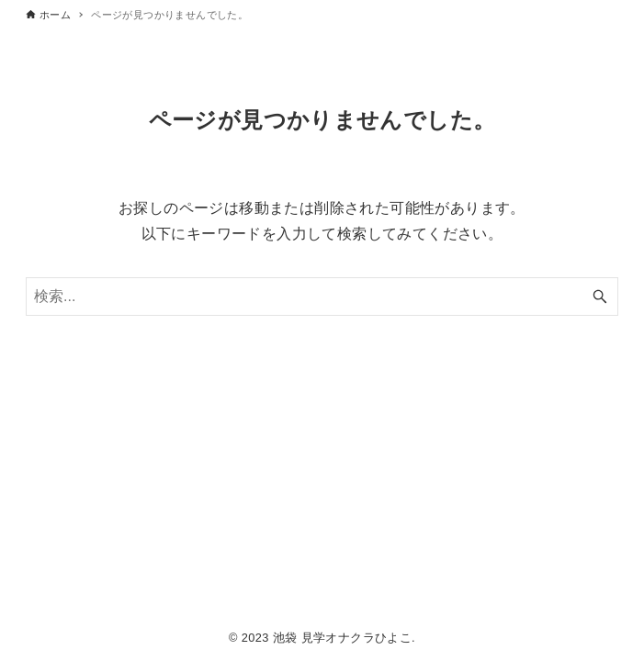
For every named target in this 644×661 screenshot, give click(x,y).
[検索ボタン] (600, 297)
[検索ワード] (322, 297)
